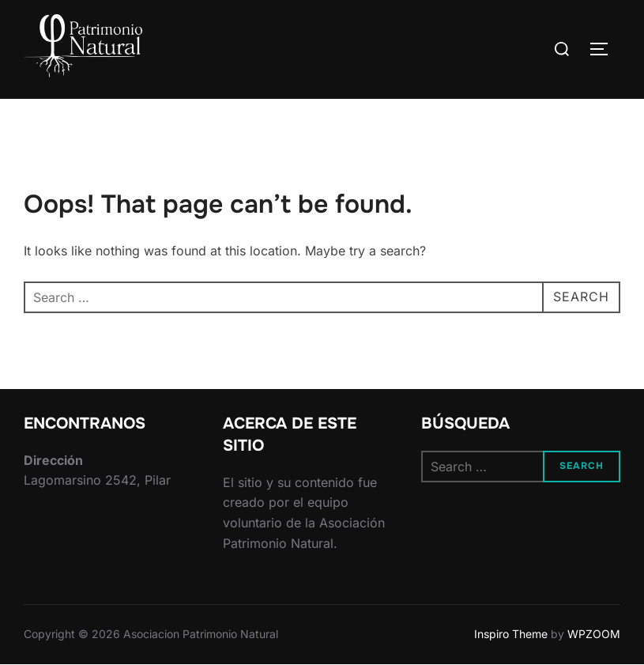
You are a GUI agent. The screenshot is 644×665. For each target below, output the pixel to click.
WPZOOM (594, 634)
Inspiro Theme (511, 634)
